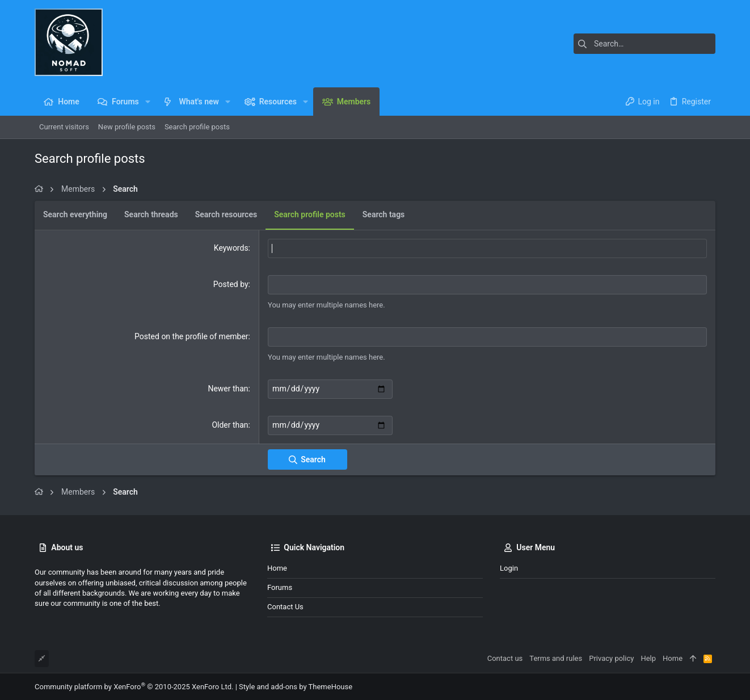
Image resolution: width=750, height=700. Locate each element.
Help (648, 658)
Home (277, 567)
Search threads (151, 214)
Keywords (231, 248)
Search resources (226, 214)
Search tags (384, 214)
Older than (230, 424)
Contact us (285, 606)
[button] (148, 102)
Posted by (231, 284)
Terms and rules (556, 658)
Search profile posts (310, 214)
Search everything (75, 214)
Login (509, 567)
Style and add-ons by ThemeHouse (296, 686)
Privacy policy (611, 658)
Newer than (228, 389)
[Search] (644, 44)
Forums (280, 587)
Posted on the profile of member (191, 336)
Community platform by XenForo (134, 686)
